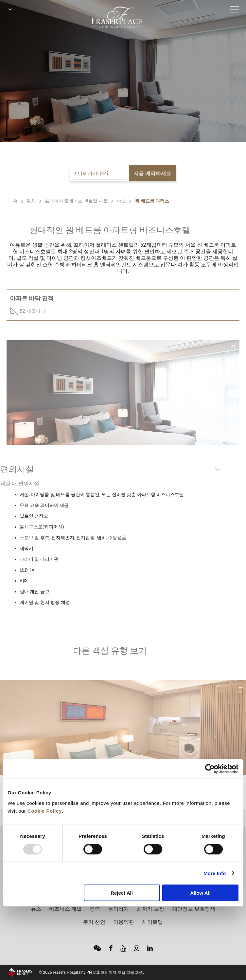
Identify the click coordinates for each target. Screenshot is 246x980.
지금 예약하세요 (152, 173)
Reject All (122, 893)
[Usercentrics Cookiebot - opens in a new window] (210, 769)
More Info (215, 873)
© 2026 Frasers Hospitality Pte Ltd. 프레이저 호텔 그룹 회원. (91, 972)
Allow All (200, 893)
